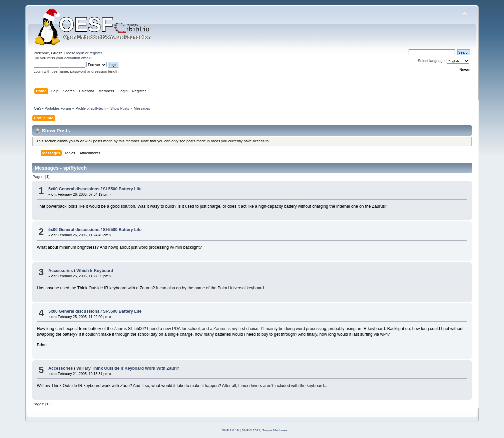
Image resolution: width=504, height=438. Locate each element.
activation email (77, 58)
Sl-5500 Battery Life (122, 189)
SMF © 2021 (251, 430)
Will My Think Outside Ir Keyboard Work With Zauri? (128, 368)
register (96, 53)
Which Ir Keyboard (95, 271)
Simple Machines (275, 430)
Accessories (61, 271)
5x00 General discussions (74, 189)
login (80, 53)
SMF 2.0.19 (230, 430)
